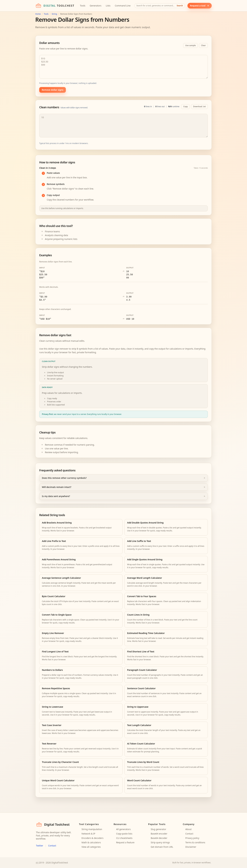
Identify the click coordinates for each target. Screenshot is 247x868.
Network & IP (88, 834)
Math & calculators (91, 842)
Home (38, 14)
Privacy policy (192, 838)
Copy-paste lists (124, 834)
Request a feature (125, 842)
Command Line (123, 6)
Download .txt (199, 106)
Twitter (40, 846)
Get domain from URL (162, 847)
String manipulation (92, 829)
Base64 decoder (159, 838)
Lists (108, 6)
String (54, 14)
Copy (185, 106)
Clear (203, 45)
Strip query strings (160, 842)
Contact (52, 846)
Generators (95, 6)
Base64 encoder (159, 834)
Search (180, 6)
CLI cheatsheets (124, 838)
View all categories (91, 847)
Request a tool (200, 6)
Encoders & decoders (93, 838)
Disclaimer (191, 847)
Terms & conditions (195, 842)
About (188, 829)
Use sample (190, 45)
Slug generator (158, 829)
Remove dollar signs (53, 90)
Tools (83, 6)
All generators (123, 829)
